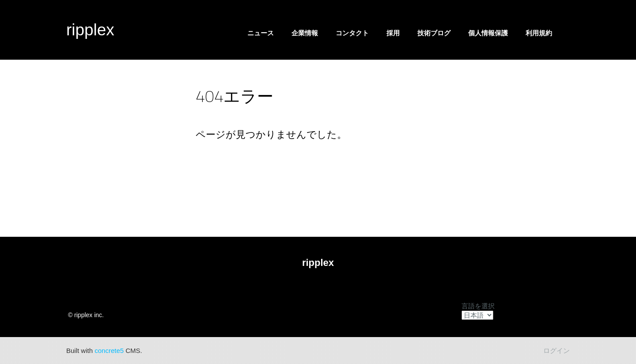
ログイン (556, 351)
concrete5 (109, 351)
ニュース (261, 33)
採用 (393, 33)
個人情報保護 (488, 33)
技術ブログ (434, 33)
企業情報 (305, 33)
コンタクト (352, 33)
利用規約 (539, 33)
